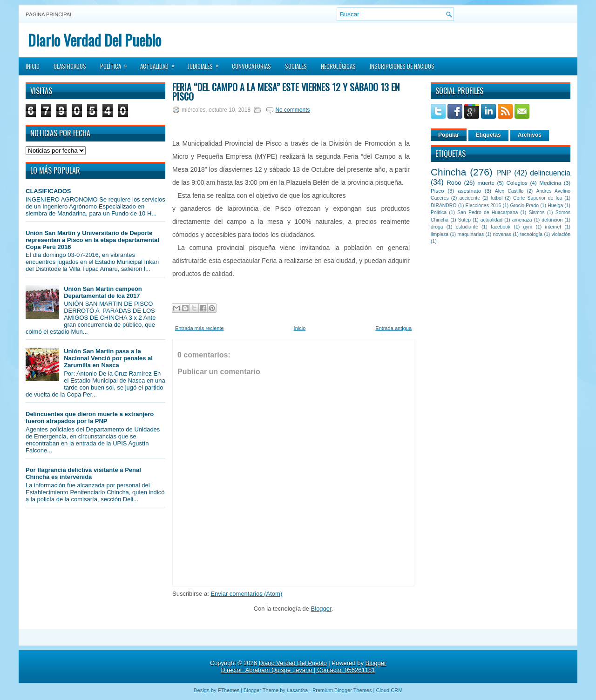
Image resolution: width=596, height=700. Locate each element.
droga (437, 227)
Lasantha (297, 690)
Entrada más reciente (200, 328)
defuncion (552, 220)
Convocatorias (251, 66)
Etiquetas (488, 135)
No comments (292, 110)
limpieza (440, 234)
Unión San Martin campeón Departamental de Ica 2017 (103, 292)
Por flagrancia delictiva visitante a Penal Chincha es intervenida (83, 473)
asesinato (469, 191)
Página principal (49, 14)
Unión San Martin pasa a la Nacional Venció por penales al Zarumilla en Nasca (108, 358)
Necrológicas (338, 66)
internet (553, 227)
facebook (501, 227)
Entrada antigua (393, 328)
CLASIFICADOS (48, 191)
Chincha (448, 172)
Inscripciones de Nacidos (402, 66)
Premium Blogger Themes (342, 690)
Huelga (555, 205)
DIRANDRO (444, 205)
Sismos (536, 212)
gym (528, 227)
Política (117, 63)
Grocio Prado (524, 205)
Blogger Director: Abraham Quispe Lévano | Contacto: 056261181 (304, 666)
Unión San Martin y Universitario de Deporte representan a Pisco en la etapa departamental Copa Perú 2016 (92, 240)
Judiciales (206, 63)
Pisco (437, 191)
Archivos (530, 135)
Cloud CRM (389, 690)
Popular (449, 135)
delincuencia (550, 173)
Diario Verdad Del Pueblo (95, 40)
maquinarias (471, 234)
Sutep (464, 220)
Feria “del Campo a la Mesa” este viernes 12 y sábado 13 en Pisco (286, 92)
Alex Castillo (509, 191)
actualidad (491, 220)
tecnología (531, 234)
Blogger (321, 609)
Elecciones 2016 (484, 205)
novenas (502, 234)
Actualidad (160, 63)
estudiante (467, 227)
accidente (470, 198)
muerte (486, 183)
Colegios (517, 183)
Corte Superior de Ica (538, 198)
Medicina (550, 183)
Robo (454, 183)
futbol (497, 198)
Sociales (296, 66)
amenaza (522, 220)
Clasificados (70, 66)
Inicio (33, 66)
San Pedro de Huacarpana (488, 212)
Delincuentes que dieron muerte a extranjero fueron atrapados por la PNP (90, 417)
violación (561, 234)
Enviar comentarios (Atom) (246, 594)
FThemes (229, 690)
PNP (504, 173)
